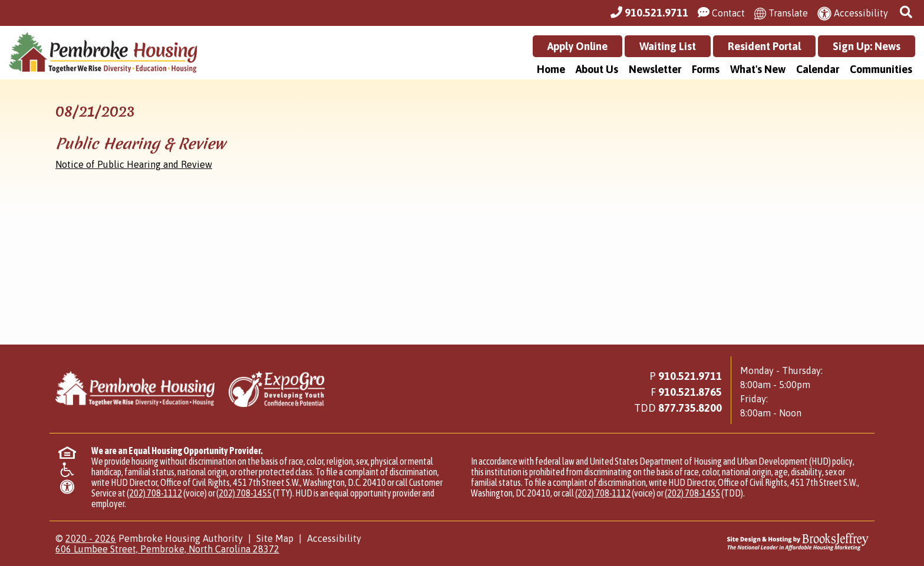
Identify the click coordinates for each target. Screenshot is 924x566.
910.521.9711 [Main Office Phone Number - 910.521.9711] (690, 376)
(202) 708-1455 (244, 493)
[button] (907, 13)
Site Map (275, 538)
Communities (881, 69)
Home (551, 69)
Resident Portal (764, 46)
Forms (706, 69)
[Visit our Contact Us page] (721, 13)
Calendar (818, 69)
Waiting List (668, 46)
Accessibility (334, 538)
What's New (758, 69)
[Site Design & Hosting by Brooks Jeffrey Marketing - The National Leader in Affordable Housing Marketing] (767, 542)
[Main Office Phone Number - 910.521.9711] (649, 13)
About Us (597, 69)
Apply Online (577, 46)
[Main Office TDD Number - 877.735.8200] (690, 408)
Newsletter (655, 69)
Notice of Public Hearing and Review (134, 164)
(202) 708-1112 (154, 493)
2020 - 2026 (91, 538)
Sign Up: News (867, 46)
